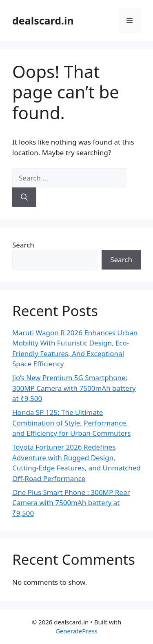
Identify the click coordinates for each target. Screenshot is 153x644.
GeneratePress (76, 631)
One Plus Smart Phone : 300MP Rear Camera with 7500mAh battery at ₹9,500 (71, 503)
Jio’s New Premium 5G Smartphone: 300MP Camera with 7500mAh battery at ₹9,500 (74, 388)
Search (23, 245)
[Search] (24, 197)
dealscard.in (43, 20)
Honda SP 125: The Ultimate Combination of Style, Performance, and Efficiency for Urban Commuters (72, 423)
